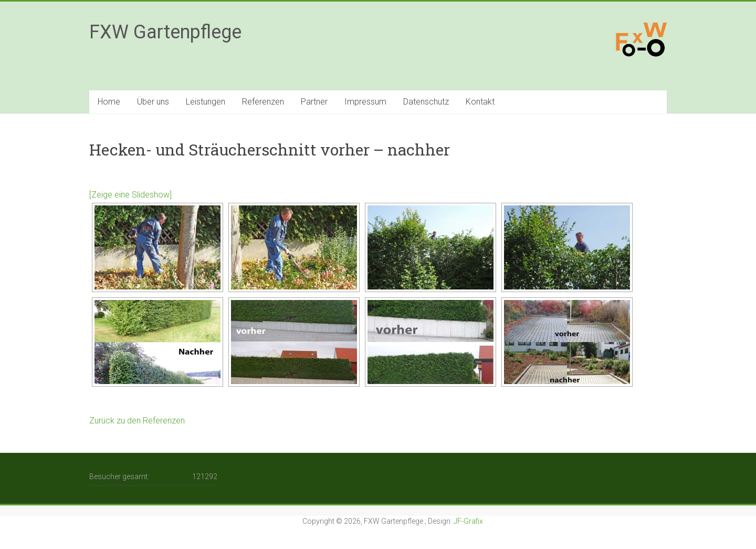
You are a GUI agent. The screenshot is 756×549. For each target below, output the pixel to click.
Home (109, 102)
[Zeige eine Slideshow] (130, 195)
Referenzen (263, 102)
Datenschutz (426, 102)
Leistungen (206, 102)
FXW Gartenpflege (165, 32)
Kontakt (480, 102)
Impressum (365, 102)
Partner (314, 102)
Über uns (153, 102)
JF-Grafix (468, 521)
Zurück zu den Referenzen (137, 421)
